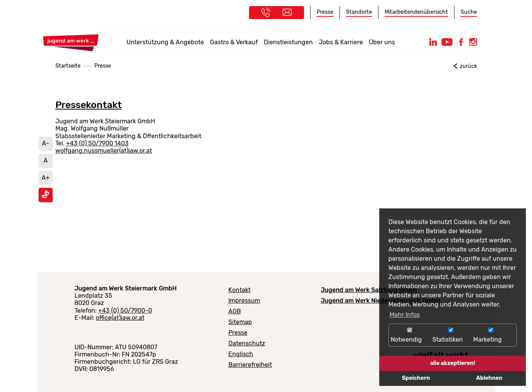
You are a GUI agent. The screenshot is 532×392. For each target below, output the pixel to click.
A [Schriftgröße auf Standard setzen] (46, 161)
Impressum (244, 301)
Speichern (416, 378)
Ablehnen (489, 378)
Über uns (382, 42)
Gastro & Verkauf (234, 42)
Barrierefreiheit (250, 365)
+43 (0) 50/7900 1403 (97, 143)
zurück (468, 66)
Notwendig (410, 335)
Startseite (68, 66)
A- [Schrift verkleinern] (46, 143)
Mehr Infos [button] (405, 315)
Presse (325, 12)
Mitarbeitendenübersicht (416, 12)
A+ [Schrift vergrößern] (46, 178)
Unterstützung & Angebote (165, 42)
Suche (469, 12)
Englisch (241, 354)
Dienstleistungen (288, 42)
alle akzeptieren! (453, 363)
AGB (235, 311)
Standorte (359, 12)
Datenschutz (247, 343)
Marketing (491, 335)
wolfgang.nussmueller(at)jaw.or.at (104, 151)
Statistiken (451, 335)
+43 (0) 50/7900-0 (125, 311)
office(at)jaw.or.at (120, 318)
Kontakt (239, 290)
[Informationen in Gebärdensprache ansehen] (45, 196)
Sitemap (240, 322)
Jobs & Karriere (341, 42)
